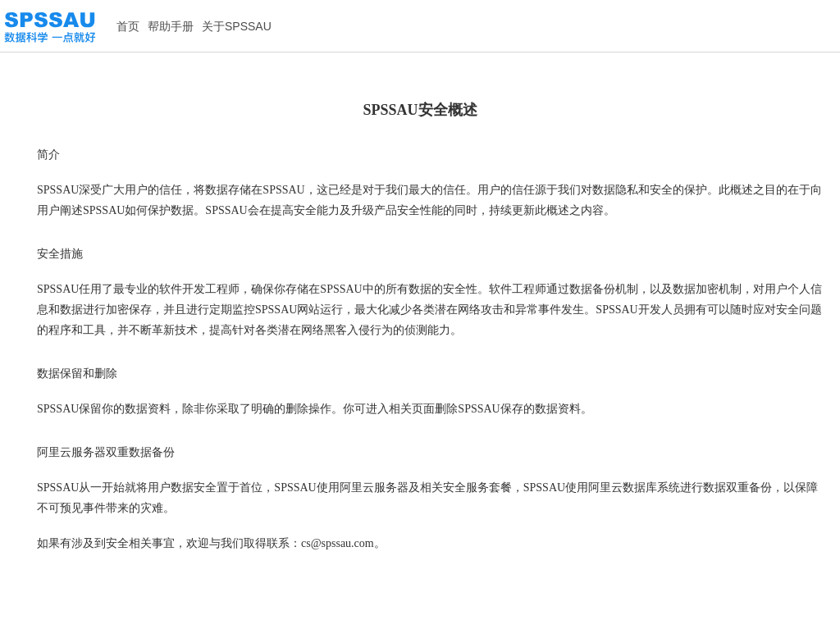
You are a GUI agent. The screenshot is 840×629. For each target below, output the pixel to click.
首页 (128, 26)
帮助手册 (171, 26)
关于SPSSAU (237, 26)
